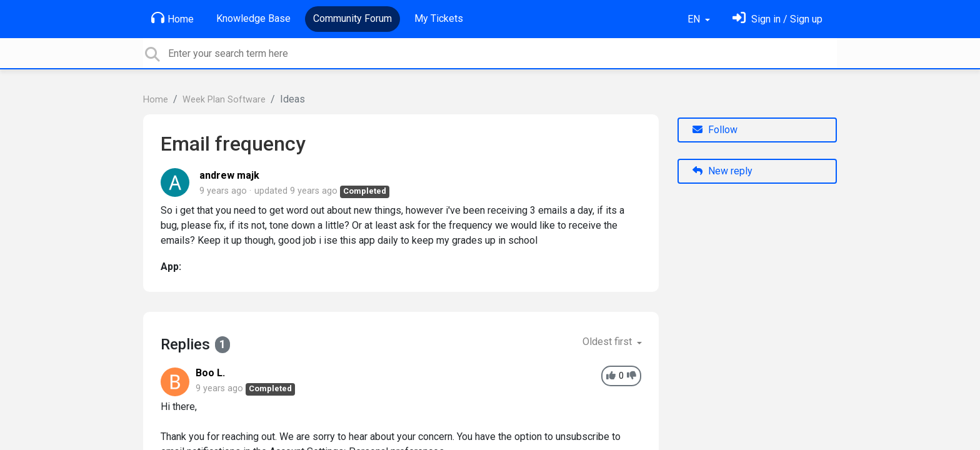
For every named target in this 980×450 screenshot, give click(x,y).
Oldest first (608, 342)
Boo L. (210, 373)
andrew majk (229, 175)
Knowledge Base (253, 18)
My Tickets (439, 18)
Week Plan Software (224, 100)
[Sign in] (777, 19)
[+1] (611, 376)
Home (172, 18)
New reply (722, 171)
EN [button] (695, 19)
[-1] (632, 376)
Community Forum (352, 18)
